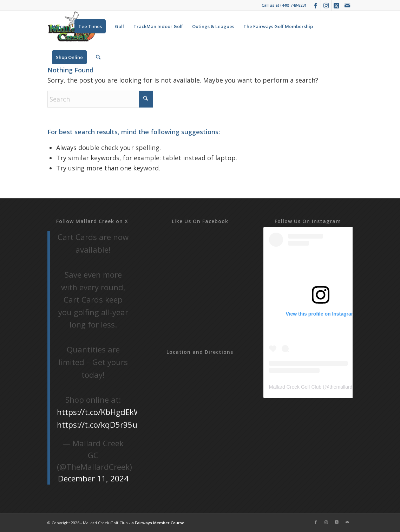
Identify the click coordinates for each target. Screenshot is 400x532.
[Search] (98, 57)
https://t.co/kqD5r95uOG (103, 425)
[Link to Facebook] (316, 5)
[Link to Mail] (347, 5)
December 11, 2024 (93, 478)
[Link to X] (337, 5)
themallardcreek (347, 387)
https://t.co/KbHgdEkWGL (104, 412)
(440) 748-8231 (293, 5)
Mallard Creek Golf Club (295, 387)
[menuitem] (59, 26)
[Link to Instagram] (326, 5)
